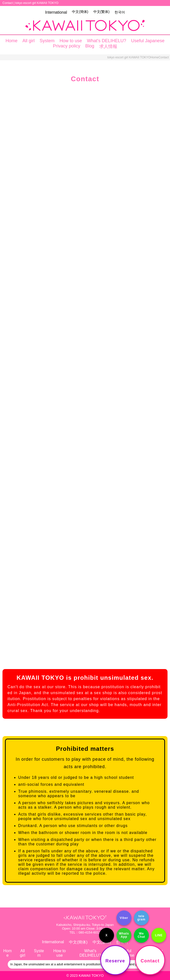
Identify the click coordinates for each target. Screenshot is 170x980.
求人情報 (108, 46)
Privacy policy (66, 46)
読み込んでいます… (85, 371)
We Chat (141, 935)
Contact (150, 961)
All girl (28, 41)
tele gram (142, 918)
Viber (124, 918)
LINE (159, 935)
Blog (90, 46)
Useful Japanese (148, 41)
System (47, 41)
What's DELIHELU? (107, 41)
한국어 (120, 12)
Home (11, 41)
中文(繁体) (101, 12)
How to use (71, 41)
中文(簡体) (80, 12)
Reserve (115, 961)
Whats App (124, 935)
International (56, 12)
